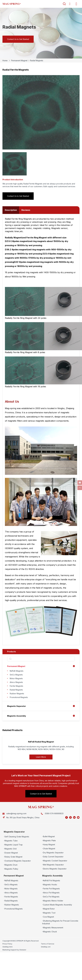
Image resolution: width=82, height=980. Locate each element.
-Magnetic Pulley (11, 869)
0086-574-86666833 (54, 813)
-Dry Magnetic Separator (53, 853)
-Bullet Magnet (48, 836)
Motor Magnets (16, 678)
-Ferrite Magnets (11, 897)
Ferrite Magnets (16, 686)
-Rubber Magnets (11, 905)
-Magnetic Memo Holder (53, 901)
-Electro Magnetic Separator (54, 869)
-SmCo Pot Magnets (51, 897)
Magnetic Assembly (17, 716)
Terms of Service (48, 944)
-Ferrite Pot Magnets (51, 889)
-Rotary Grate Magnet (13, 857)
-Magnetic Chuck (50, 932)
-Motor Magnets (11, 889)
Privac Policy (7, 944)
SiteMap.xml (46, 947)
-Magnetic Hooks (50, 885)
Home (5, 60)
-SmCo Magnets (11, 885)
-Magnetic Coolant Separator (55, 861)
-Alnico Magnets (11, 893)
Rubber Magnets (17, 694)
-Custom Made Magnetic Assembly (57, 905)
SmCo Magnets (16, 675)
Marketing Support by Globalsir (14, 950)
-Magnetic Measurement (53, 928)
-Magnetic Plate (49, 840)
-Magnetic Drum (11, 865)
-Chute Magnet (49, 849)
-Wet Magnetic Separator (53, 865)
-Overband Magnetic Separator (17, 861)
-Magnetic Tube (11, 841)
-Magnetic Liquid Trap (13, 845)
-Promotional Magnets (13, 909)
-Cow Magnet (48, 917)
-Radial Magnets (11, 901)
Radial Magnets (37, 60)
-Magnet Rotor (48, 909)
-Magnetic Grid (10, 849)
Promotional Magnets (19, 697)
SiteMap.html (7, 947)
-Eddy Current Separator (53, 857)
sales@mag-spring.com (16, 813)
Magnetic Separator (17, 706)
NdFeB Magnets (17, 671)
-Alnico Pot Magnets (51, 893)
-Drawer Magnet (11, 853)
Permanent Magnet (19, 60)
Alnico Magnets (16, 682)
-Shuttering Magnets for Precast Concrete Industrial (60, 922)
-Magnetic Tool (49, 913)
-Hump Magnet (49, 845)
